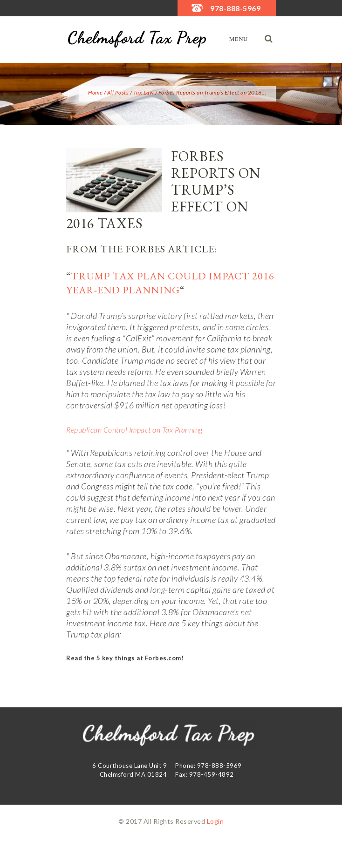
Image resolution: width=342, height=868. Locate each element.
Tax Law (144, 92)
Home (95, 92)
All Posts (118, 92)
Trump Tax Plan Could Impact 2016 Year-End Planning (170, 283)
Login (215, 821)
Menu (239, 39)
